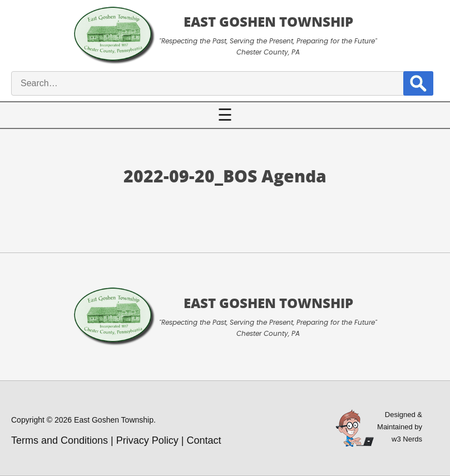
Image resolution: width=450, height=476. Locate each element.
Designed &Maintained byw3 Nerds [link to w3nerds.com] (400, 427)
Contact (204, 440)
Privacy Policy (147, 440)
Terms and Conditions (60, 440)
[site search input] (214, 83)
